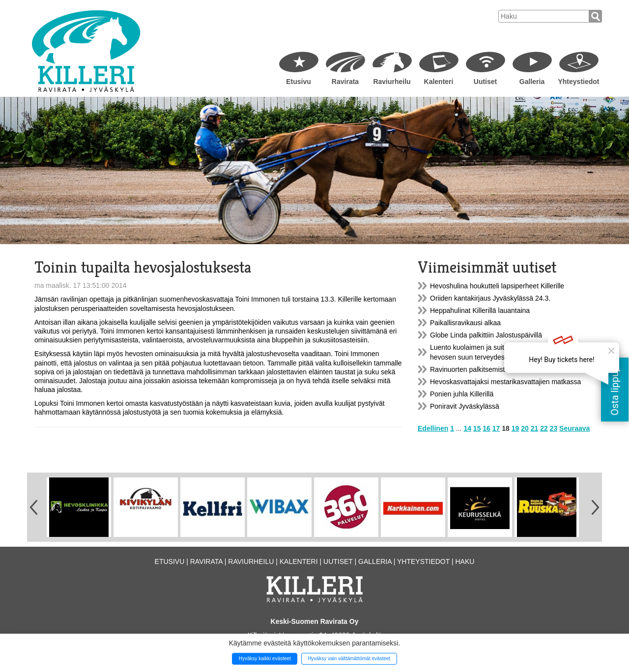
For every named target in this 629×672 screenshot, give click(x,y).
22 (544, 428)
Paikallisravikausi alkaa (465, 323)
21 (535, 428)
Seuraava (574, 428)
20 (525, 428)
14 (467, 428)
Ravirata (345, 82)
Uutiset (485, 82)
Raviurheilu (392, 82)
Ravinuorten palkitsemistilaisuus (479, 369)
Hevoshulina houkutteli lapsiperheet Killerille (497, 286)
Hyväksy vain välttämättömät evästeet (349, 658)
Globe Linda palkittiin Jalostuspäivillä (486, 335)
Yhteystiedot (578, 82)
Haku (465, 561)
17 (496, 428)
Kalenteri (439, 82)
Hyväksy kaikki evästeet (265, 658)
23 (554, 428)
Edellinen (433, 428)
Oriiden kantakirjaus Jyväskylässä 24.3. (490, 298)
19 (515, 428)
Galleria (532, 82)
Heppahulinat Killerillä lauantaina (480, 310)
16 (486, 428)
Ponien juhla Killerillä (462, 394)
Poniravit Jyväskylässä (465, 406)
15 (477, 428)
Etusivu (299, 82)
